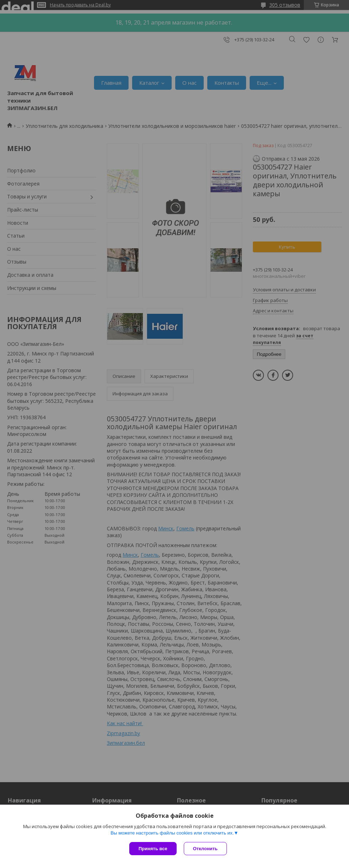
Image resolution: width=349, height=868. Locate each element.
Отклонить (205, 849)
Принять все (153, 849)
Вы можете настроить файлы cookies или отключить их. (172, 833)
